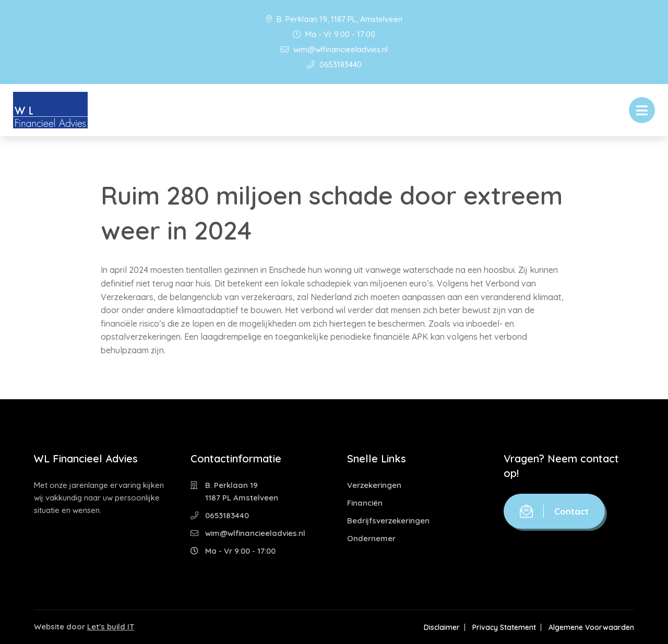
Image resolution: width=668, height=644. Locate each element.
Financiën (365, 503)
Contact (554, 511)
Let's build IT (111, 627)
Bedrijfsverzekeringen (388, 521)
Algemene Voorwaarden (591, 627)
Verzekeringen (374, 485)
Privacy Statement (504, 627)
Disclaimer (442, 627)
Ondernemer (371, 538)
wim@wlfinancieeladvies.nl (334, 49)
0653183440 (334, 64)
